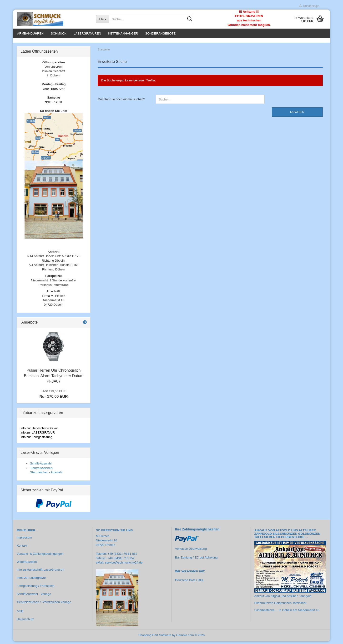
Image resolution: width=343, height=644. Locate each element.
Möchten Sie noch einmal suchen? (121, 102)
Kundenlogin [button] (309, 6)
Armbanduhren (30, 33)
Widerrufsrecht (27, 564)
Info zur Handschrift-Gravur (39, 431)
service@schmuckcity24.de (124, 565)
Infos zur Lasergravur (31, 581)
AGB (20, 614)
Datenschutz (25, 622)
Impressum (24, 540)
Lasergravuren (87, 33)
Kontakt (22, 548)
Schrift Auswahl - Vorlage (34, 597)
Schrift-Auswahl (41, 466)
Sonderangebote (160, 33)
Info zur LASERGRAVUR (38, 435)
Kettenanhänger (123, 33)
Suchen (297, 115)
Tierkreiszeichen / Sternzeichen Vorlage (44, 605)
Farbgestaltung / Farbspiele (35, 589)
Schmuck (59, 33)
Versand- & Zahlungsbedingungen (40, 556)
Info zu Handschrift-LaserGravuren (40, 572)
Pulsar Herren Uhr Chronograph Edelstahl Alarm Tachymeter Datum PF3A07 (54, 379)
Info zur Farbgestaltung (36, 440)
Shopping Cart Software (155, 638)
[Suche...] (102, 19)
